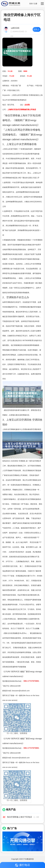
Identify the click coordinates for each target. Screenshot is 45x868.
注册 (36, 4)
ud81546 (15, 28)
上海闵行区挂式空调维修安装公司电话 (22, 109)
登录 (31, 4)
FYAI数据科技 (29, 859)
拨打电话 (22, 865)
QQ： (25, 105)
